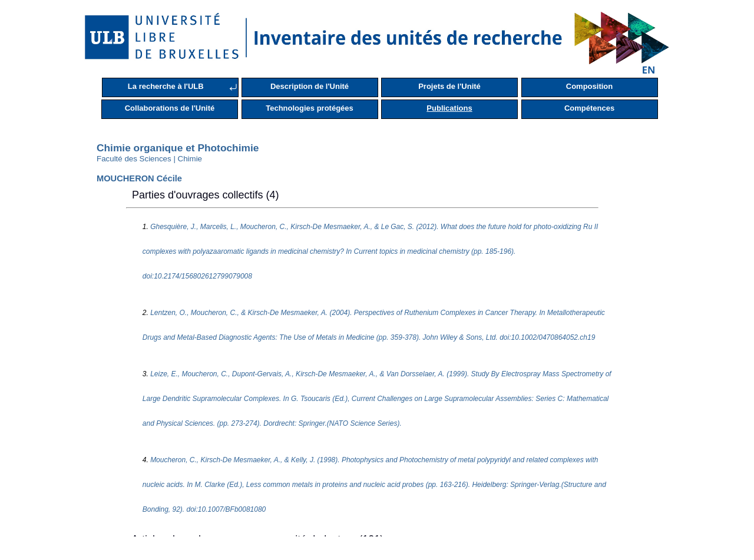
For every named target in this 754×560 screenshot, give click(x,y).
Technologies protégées (310, 108)
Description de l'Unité (310, 86)
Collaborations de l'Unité (170, 108)
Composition (589, 86)
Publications (449, 108)
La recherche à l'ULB (166, 86)
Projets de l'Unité (449, 86)
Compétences (589, 108)
